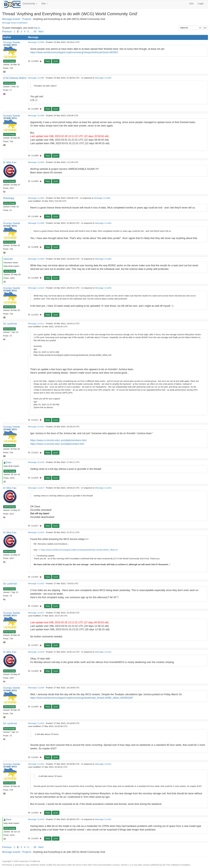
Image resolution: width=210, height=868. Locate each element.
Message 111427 (36, 613)
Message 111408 (36, 223)
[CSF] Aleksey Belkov (15, 78)
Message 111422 (36, 532)
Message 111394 (36, 42)
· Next (40, 32)
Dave (8, 462)
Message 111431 (36, 723)
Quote (56, 61)
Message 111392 (103, 78)
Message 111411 (36, 323)
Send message (9, 61)
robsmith (8, 259)
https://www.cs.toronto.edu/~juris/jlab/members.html (58, 440)
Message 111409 (36, 259)
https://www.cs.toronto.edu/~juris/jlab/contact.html (57, 444)
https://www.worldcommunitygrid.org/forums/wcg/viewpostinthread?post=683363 (74, 52)
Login (201, 4)
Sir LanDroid (10, 324)
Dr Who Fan (10, 162)
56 (35, 32)
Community (30, 4)
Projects (27, 19)
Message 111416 (36, 462)
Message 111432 (36, 764)
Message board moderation (15, 23)
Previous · (8, 32)
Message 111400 (36, 162)
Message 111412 (36, 427)
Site (44, 4)
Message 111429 (36, 652)
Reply (48, 61)
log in (37, 28)
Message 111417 (36, 488)
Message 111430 (36, 688)
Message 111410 (36, 288)
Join (191, 4)
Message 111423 (36, 583)
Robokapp (9, 198)
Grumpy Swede (12, 42)
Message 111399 (36, 115)
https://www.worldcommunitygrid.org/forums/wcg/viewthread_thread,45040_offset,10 (79, 550)
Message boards (11, 19)
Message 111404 (36, 198)
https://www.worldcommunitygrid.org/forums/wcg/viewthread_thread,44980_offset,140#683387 (82, 698)
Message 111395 (36, 78)
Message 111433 (36, 819)
